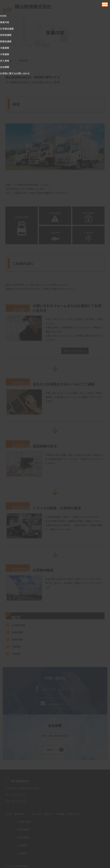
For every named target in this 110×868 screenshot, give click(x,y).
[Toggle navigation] (105, 4)
